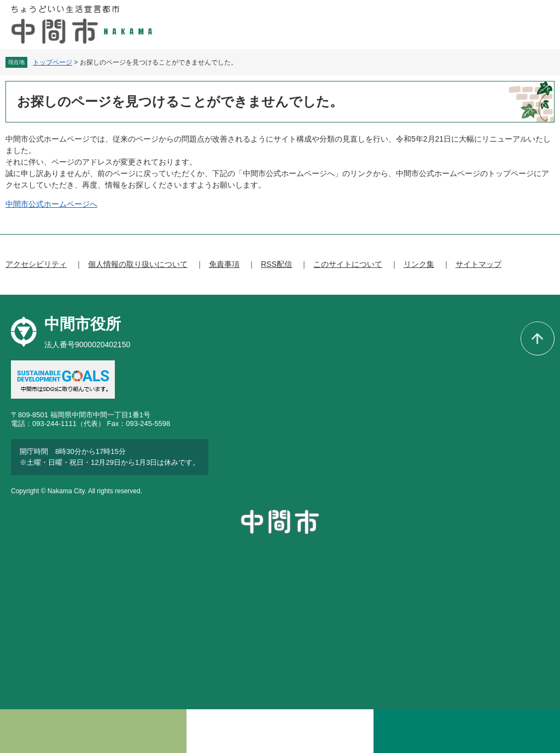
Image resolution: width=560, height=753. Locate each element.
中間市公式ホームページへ (51, 204)
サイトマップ (479, 264)
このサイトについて (348, 264)
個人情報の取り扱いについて (138, 264)
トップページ (52, 62)
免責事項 (224, 264)
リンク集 (419, 264)
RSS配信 (276, 264)
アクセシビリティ (36, 264)
